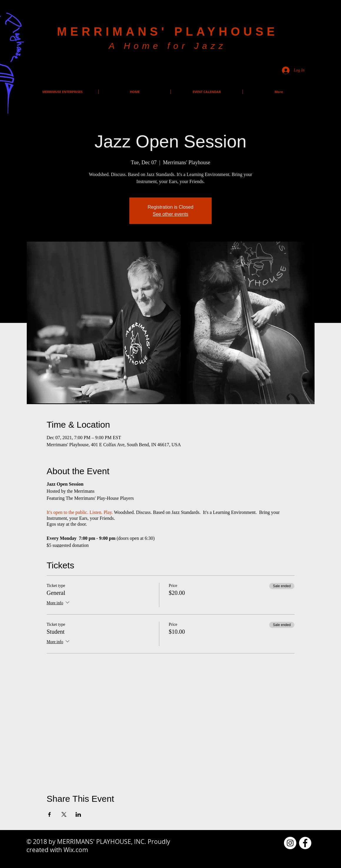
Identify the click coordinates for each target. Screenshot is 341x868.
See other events (171, 214)
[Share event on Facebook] (50, 814)
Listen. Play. (101, 512)
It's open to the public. (68, 512)
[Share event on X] (64, 814)
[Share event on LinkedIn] (78, 814)
